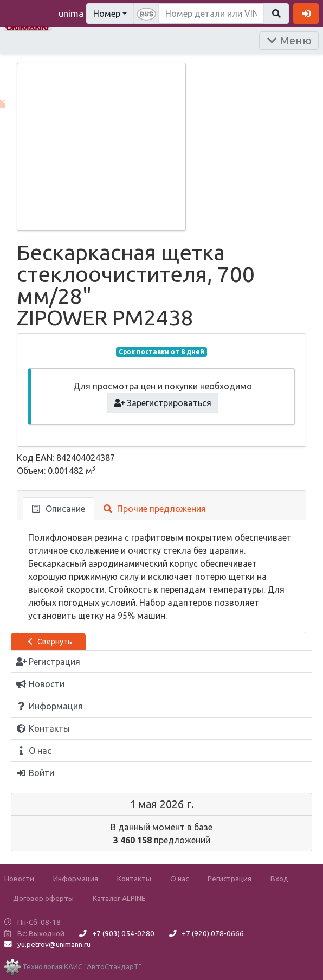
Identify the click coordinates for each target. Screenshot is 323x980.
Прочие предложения (155, 509)
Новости (19, 879)
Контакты (134, 879)
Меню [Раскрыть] (289, 40)
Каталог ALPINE (119, 898)
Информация (76, 879)
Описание (59, 509)
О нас (179, 879)
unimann (76, 13)
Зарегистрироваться (163, 403)
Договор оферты (43, 898)
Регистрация (230, 879)
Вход (279, 879)
